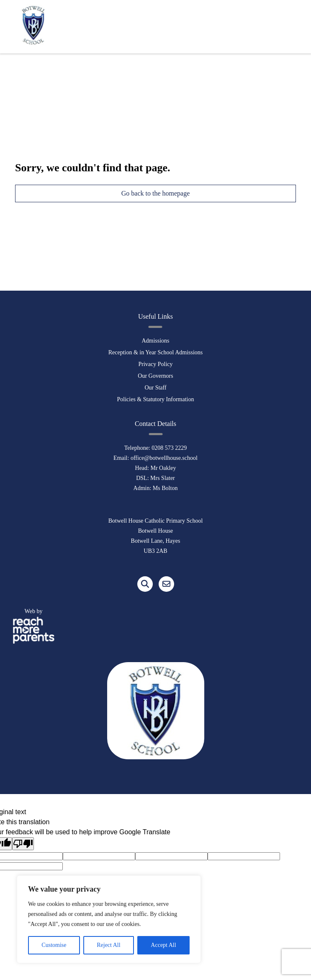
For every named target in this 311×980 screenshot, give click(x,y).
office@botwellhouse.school (164, 458)
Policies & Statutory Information (156, 399)
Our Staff (155, 388)
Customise (54, 945)
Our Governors (155, 376)
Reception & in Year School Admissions (156, 352)
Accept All (163, 945)
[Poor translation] (23, 844)
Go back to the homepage (156, 193)
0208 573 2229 (169, 448)
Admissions (155, 341)
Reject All (108, 945)
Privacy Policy (155, 364)
